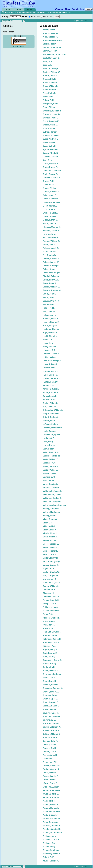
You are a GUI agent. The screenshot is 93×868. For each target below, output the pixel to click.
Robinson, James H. (52, 639)
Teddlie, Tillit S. (50, 752)
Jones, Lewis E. (50, 396)
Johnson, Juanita (51, 389)
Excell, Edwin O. (50, 220)
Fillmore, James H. (51, 230)
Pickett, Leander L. (51, 611)
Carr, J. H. (47, 160)
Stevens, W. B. (49, 720)
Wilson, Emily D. (50, 847)
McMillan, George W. (52, 502)
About (68, 9)
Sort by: (5, 16)
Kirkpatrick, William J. (53, 410)
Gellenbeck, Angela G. (53, 273)
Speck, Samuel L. (51, 709)
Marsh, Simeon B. (51, 466)
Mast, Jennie (48, 480)
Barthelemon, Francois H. (54, 54)
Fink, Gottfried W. (51, 237)
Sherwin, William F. (51, 685)
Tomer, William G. (51, 773)
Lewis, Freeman (50, 431)
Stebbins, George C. (52, 716)
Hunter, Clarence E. (52, 378)
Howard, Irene (49, 368)
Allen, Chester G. (50, 33)
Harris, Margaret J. (51, 326)
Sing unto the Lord (64, 12)
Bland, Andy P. (49, 90)
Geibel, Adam (49, 269)
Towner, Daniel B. (51, 776)
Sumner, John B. (50, 738)
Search (75, 9)
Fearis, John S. (50, 223)
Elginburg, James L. (52, 202)
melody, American (51, 509)
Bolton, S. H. (48, 100)
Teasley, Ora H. (49, 748)
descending (48, 16)
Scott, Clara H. (49, 678)
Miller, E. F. (48, 523)
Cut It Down (19, 47)
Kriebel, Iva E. (49, 421)
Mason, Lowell (49, 473)
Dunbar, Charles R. (51, 192)
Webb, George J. (50, 822)
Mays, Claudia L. (50, 484)
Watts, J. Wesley (50, 815)
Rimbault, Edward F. (52, 632)
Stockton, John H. (51, 723)
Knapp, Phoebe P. (51, 414)
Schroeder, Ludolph (52, 674)
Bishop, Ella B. (49, 79)
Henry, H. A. (48, 343)
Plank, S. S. (48, 614)
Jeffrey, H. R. (48, 385)
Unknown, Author (51, 787)
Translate (89, 9)
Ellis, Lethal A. (49, 209)
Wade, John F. (49, 801)
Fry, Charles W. (50, 255)
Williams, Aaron (50, 836)
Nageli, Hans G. (50, 569)
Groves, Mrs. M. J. (51, 301)
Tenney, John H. (50, 755)
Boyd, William (49, 107)
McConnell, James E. (52, 491)
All (3, 12)
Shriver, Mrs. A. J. (51, 692)
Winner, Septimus (51, 850)
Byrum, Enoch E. (50, 150)
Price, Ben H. (49, 625)
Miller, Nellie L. (49, 526)
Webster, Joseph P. (51, 826)
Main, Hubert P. (50, 449)
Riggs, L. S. (48, 628)
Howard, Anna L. (50, 364)
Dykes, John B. (50, 195)
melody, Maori (49, 516)
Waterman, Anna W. (52, 811)
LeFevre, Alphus (50, 424)
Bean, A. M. (48, 61)
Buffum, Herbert (50, 132)
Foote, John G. (49, 252)
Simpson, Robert (50, 695)
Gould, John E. (49, 294)
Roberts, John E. (50, 635)
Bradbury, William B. (52, 111)
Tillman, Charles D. (51, 766)
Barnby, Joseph (50, 51)
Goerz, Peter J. (49, 283)
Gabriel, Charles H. (51, 259)
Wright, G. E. (48, 857)
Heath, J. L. (48, 340)
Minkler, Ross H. (50, 533)
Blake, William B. (50, 86)
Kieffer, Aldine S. (50, 403)
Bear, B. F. (47, 65)
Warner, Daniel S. (50, 804)
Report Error (79, 21)
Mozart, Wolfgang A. (52, 562)
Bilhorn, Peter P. (50, 76)
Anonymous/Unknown (53, 40)
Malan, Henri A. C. (51, 452)
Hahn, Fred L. (49, 308)
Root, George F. (50, 653)
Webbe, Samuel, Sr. (52, 818)
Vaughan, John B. (51, 794)
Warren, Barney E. (51, 808)
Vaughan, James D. (51, 790)
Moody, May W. (49, 540)
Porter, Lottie (49, 621)
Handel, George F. (51, 322)
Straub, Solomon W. (52, 727)
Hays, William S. (50, 333)
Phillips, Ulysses (50, 607)
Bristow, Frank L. (50, 118)
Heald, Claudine (50, 336)
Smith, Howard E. (51, 702)
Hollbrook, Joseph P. (52, 361)
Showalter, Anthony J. (53, 688)
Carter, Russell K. (51, 164)
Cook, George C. (50, 174)
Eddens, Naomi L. (51, 199)
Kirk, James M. (49, 406)
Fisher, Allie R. (49, 245)
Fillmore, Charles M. (52, 227)
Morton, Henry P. (50, 558)
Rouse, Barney (49, 664)
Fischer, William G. (51, 241)
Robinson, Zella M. (51, 642)
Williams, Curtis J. (51, 840)
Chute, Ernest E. (50, 167)
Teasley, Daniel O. (51, 745)
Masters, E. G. (49, 477)
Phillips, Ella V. (49, 604)
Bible (7, 9)
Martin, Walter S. (50, 470)
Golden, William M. (51, 287)
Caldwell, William (50, 157)
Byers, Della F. (49, 142)
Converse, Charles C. (52, 171)
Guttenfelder (48, 304)
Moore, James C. (50, 547)
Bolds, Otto (48, 97)
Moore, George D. (51, 544)
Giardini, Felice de (51, 276)
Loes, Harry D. (49, 442)
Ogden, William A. (51, 586)
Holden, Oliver (49, 357)
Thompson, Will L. (51, 762)
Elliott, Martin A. (50, 206)
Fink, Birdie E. (49, 234)
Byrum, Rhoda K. (50, 153)
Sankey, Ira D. (49, 667)
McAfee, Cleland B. (51, 488)
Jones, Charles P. (51, 393)
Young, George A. (51, 861)
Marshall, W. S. (49, 463)
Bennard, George (50, 68)
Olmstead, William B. (52, 597)
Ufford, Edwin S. (50, 783)
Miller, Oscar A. (50, 530)
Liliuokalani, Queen (52, 435)
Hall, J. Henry (49, 311)
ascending (35, 16)
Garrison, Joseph (51, 266)
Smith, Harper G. (50, 699)
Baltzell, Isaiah (49, 44)
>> (90, 21)
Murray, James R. (51, 565)
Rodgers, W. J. (49, 646)
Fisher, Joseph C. (51, 248)
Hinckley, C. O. (49, 350)
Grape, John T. (49, 297)
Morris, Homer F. (50, 551)
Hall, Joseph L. (49, 315)
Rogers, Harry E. (50, 649)
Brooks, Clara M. (50, 125)
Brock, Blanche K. (51, 121)
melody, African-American (55, 505)
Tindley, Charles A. (51, 769)
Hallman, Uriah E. (51, 319)
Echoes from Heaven (38, 12)
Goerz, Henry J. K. (51, 280)
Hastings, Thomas (51, 329)
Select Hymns (10, 12)
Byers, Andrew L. (50, 139)
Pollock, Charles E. (51, 618)
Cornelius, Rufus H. (52, 178)
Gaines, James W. (51, 262)
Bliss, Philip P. (49, 93)
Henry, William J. (50, 347)
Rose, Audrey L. (50, 657)
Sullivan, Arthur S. (51, 731)
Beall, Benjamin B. (51, 58)
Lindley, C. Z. (49, 438)
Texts (19, 9)
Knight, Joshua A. (51, 417)
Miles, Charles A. (50, 519)
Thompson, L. (49, 759)
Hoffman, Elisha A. (51, 354)
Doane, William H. (51, 188)
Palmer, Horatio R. (51, 600)
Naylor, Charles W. (51, 572)
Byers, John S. (49, 146)
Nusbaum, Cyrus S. (52, 583)
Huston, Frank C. (50, 382)
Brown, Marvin (49, 128)
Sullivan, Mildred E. (52, 734)
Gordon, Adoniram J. (52, 290)
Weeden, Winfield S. (52, 829)
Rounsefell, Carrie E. (52, 660)
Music (30, 9)
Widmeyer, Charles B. (52, 833)
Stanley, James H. (51, 713)
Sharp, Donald (49, 681)
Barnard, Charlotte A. (52, 47)
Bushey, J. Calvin (51, 135)
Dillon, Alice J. (49, 185)
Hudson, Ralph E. (51, 371)
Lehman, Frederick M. (53, 428)
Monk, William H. (50, 537)
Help (82, 9)
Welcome (59, 9)
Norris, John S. (50, 579)
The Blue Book (52, 12)
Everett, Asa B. (49, 216)
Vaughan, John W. (51, 797)
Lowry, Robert (49, 445)
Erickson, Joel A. (50, 213)
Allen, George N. (50, 37)
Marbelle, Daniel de (51, 456)
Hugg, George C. (50, 375)
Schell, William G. (51, 671)
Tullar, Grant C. (50, 780)
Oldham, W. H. (49, 590)
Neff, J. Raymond (51, 576)
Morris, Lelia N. (50, 554)
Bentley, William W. (51, 72)
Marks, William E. (51, 459)
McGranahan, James (52, 495)
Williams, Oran (49, 843)
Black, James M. (50, 83)
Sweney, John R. (50, 741)
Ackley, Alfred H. (50, 30)
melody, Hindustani (51, 512)
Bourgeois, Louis (51, 104)
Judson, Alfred (49, 399)
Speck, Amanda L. (51, 706)
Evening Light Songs (23, 12)
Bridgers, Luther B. (51, 114)
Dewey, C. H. (48, 181)
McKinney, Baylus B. (52, 498)
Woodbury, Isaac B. (52, 854)
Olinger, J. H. (49, 593)
